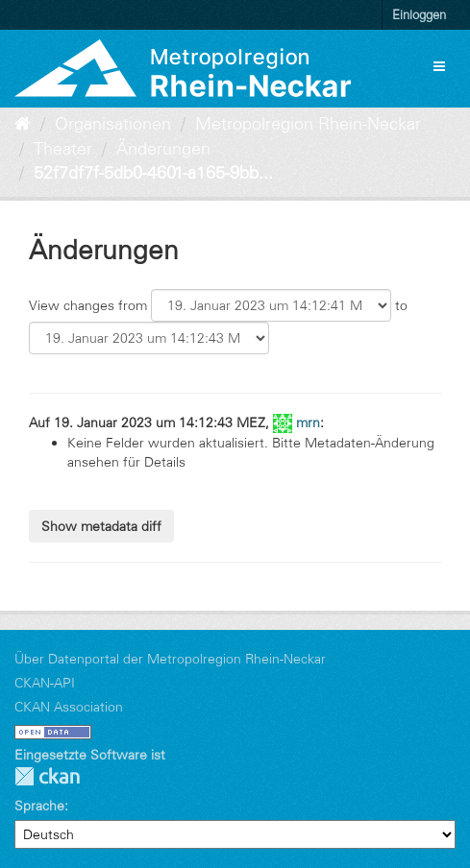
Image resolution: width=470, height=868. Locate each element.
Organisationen (113, 124)
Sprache (39, 806)
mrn (308, 422)
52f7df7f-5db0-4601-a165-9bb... (153, 173)
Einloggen (419, 14)
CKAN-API (45, 683)
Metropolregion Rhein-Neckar (308, 124)
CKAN (47, 776)
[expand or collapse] (439, 66)
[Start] (23, 124)
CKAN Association (69, 707)
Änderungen (163, 149)
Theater (63, 149)
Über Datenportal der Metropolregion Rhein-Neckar (170, 659)
